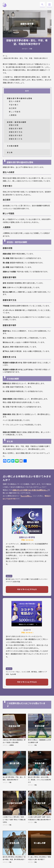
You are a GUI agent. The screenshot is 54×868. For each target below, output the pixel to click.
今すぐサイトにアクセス (27, 589)
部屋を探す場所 (16, 128)
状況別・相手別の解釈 (17, 122)
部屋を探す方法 (16, 132)
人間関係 (13, 115)
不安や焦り (14, 105)
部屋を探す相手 (16, 135)
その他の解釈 (13, 146)
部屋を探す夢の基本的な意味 (20, 98)
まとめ (10, 152)
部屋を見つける (16, 139)
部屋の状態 (14, 125)
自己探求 (13, 108)
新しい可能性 (15, 112)
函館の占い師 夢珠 (27, 537)
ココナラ (27, 630)
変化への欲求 (15, 101)
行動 (31, 49)
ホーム (5, 56)
